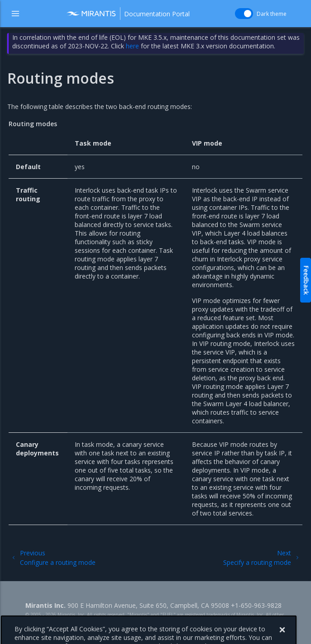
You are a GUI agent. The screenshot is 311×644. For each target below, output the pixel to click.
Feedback (306, 280)
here (132, 46)
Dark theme (272, 14)
